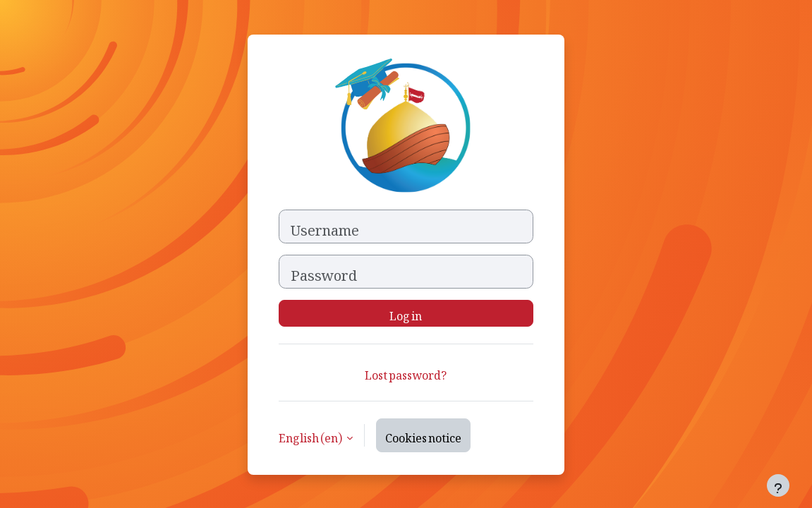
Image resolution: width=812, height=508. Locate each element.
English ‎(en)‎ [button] (311, 435)
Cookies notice (423, 435)
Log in (406, 313)
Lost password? (406, 373)
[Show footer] (778, 485)
